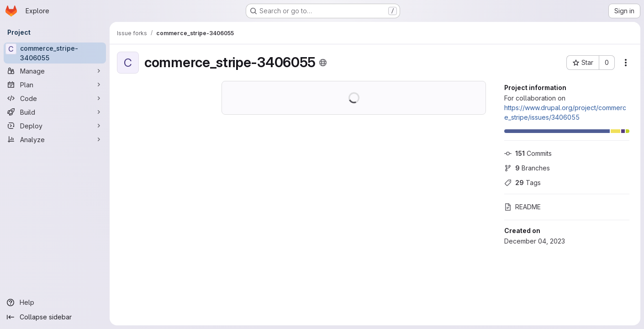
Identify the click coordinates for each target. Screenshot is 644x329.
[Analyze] (55, 139)
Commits (528, 153)
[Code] (55, 98)
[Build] (55, 112)
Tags (523, 183)
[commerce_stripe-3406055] (55, 53)
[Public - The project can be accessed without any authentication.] (323, 63)
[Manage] (55, 71)
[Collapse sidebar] (55, 317)
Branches (527, 168)
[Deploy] (55, 126)
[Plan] (55, 85)
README (523, 207)
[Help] (55, 302)
